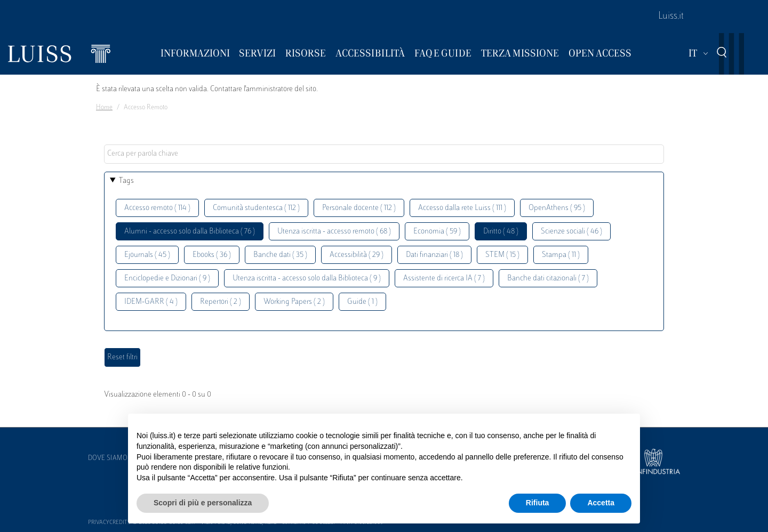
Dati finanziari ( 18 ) (434, 255)
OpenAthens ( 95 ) (557, 208)
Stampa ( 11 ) (561, 255)
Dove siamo (108, 458)
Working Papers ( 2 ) (294, 302)
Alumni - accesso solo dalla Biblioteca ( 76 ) (190, 232)
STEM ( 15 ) (502, 255)
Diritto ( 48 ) (501, 232)
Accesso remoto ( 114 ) (157, 208)
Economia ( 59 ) (437, 232)
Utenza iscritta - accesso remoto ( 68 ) (334, 232)
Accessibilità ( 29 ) (357, 255)
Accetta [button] (601, 503)
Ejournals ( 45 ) (147, 255)
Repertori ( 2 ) (221, 302)
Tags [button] (126, 181)
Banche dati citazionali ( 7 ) (548, 279)
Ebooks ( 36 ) (212, 255)
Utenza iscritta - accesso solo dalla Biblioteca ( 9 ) (307, 279)
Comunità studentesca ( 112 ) (256, 208)
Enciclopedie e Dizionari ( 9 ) (167, 279)
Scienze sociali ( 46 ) (571, 232)
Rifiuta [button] (538, 503)
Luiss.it (671, 17)
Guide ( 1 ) (362, 302)
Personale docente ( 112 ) (359, 208)
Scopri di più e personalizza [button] (203, 503)
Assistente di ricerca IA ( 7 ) (444, 279)
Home (104, 108)
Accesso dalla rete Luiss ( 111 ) (462, 208)
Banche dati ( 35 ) (280, 255)
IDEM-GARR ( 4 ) (151, 302)
